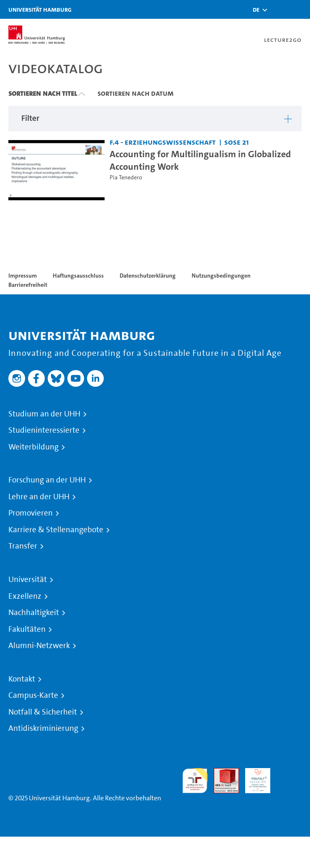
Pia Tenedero (126, 177)
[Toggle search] (279, 9)
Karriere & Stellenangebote (56, 530)
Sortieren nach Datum (136, 93)
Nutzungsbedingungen (221, 276)
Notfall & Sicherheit (43, 712)
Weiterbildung (33, 447)
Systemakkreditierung (289, 773)
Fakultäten (27, 629)
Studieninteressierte (44, 430)
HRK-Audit (253, 778)
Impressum (23, 276)
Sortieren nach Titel (43, 93)
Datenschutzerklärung (148, 276)
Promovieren (31, 513)
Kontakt (22, 679)
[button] (256, 10)
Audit (222, 773)
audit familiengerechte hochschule (195, 781)
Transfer (23, 546)
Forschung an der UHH (47, 480)
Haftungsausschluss (78, 276)
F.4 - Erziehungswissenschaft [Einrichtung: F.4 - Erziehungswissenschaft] (163, 142)
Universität (28, 580)
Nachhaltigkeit (34, 613)
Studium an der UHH (44, 414)
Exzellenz (25, 596)
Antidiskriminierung (43, 728)
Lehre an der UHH (39, 497)
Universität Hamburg (40, 9)
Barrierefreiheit (28, 285)
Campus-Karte (33, 695)
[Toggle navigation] (300, 9)
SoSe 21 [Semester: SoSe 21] (237, 142)
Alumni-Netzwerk (39, 646)
